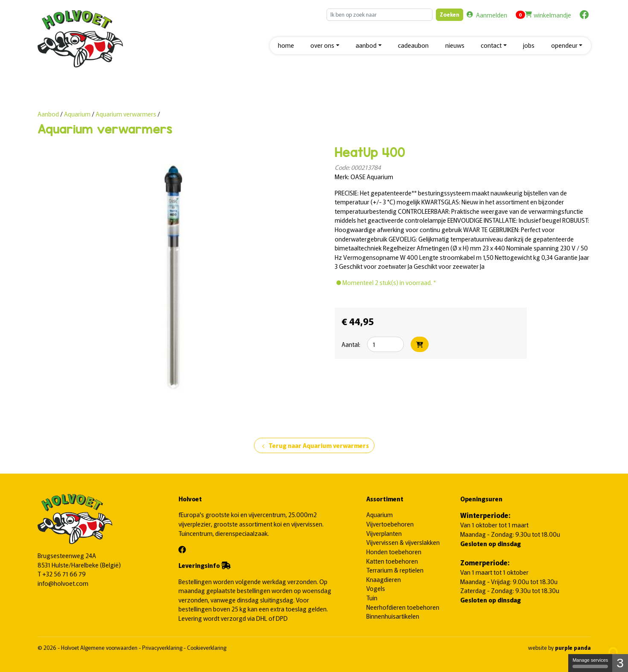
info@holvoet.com (63, 583)
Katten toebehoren (392, 561)
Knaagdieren (384, 579)
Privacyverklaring (163, 647)
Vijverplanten (384, 533)
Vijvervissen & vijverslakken (403, 542)
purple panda (573, 647)
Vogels (376, 588)
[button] (325, 46)
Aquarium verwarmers (126, 114)
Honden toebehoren (394, 551)
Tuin (372, 598)
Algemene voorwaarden (110, 647)
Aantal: (351, 344)
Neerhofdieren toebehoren (403, 607)
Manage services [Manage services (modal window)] (590, 663)
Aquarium (78, 114)
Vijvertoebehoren (390, 524)
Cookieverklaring (207, 647)
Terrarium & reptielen (395, 570)
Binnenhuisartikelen (393, 616)
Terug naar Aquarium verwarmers (314, 446)
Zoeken (450, 14)
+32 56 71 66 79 (64, 574)
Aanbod (48, 114)
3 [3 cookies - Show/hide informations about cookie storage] (620, 663)
